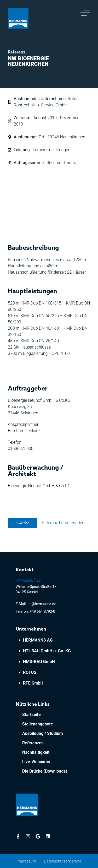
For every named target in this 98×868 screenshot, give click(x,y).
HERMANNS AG (38, 640)
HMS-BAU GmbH (39, 662)
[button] (49, 640)
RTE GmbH (33, 683)
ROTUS (30, 672)
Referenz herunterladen (63, 523)
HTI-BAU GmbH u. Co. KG (47, 651)
